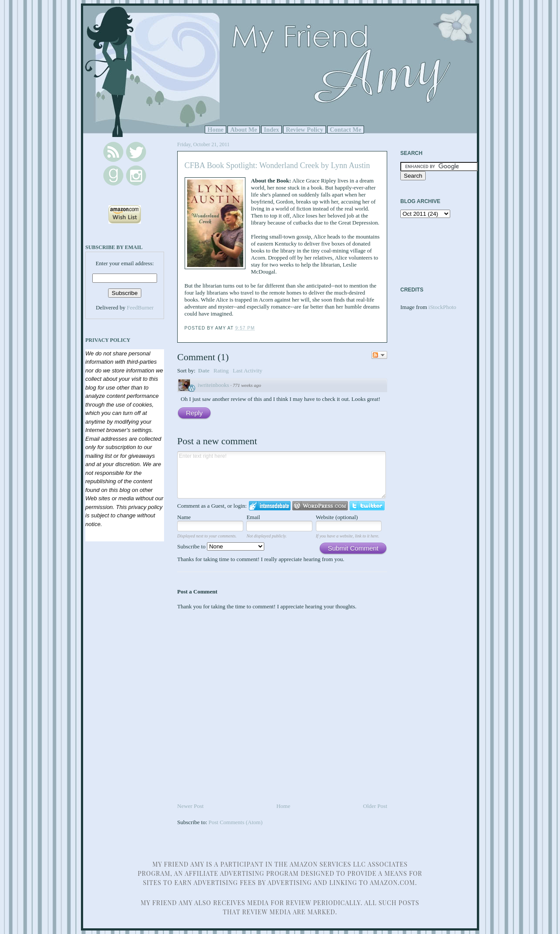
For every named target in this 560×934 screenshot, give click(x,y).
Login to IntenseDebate (270, 506)
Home (215, 130)
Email (253, 517)
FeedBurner (140, 307)
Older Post (375, 806)
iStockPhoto (442, 307)
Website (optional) (337, 517)
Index (271, 130)
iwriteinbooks (213, 385)
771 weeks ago (247, 385)
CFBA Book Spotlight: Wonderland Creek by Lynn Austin (277, 165)
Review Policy (304, 130)
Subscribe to (221, 546)
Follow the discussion (379, 355)
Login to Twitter (367, 506)
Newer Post (190, 806)
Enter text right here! (282, 475)
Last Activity (248, 370)
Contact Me (346, 130)
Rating (221, 370)
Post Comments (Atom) (236, 822)
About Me (244, 130)
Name (184, 517)
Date (204, 370)
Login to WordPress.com (320, 506)
